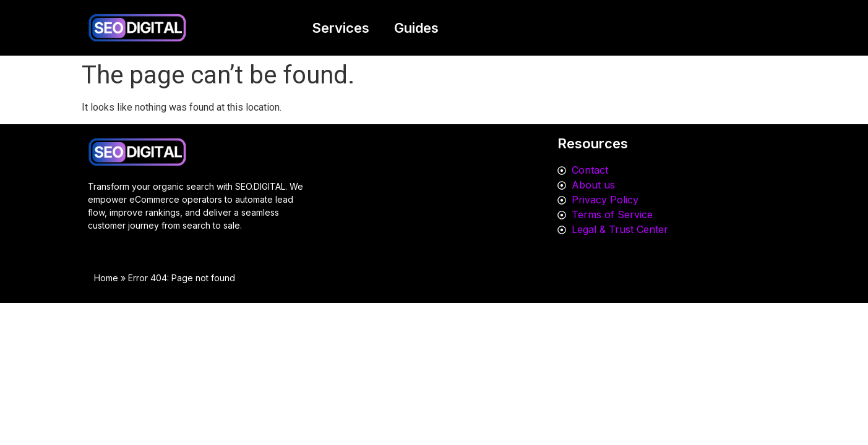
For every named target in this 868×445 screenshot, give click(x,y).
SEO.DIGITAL (260, 186)
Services (341, 28)
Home (106, 278)
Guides (416, 28)
